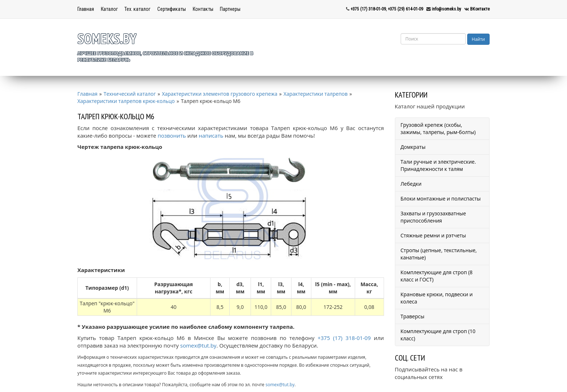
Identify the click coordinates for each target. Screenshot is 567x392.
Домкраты (413, 147)
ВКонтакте (480, 9)
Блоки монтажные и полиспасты (441, 199)
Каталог (109, 9)
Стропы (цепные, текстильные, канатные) (439, 254)
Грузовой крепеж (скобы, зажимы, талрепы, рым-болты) (438, 128)
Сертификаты (172, 9)
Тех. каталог (137, 9)
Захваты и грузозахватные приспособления (433, 217)
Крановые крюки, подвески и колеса (437, 298)
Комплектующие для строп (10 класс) (438, 335)
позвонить (172, 135)
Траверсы (413, 316)
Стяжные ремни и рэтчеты (433, 235)
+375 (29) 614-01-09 (405, 9)
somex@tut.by (198, 345)
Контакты (203, 9)
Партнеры (230, 9)
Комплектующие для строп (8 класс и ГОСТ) (437, 276)
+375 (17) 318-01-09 (368, 9)
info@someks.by (446, 9)
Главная (86, 9)
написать (211, 135)
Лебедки (411, 184)
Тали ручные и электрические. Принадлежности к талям (438, 165)
